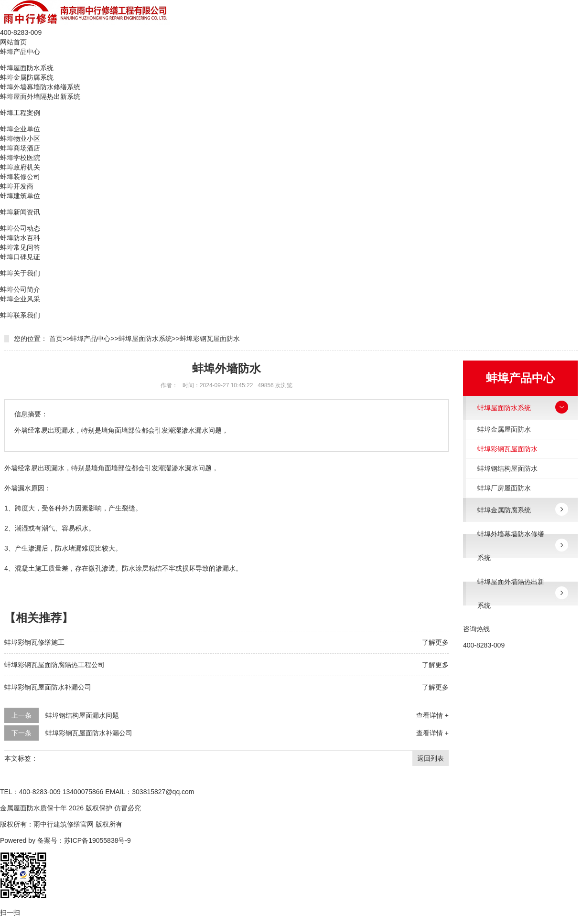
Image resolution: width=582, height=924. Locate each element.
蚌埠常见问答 (20, 247)
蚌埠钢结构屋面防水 (507, 468)
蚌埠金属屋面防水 (504, 429)
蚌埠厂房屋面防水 (504, 488)
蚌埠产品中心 (20, 52)
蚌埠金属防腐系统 (27, 77)
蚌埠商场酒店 (20, 148)
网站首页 (13, 42)
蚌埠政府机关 (20, 167)
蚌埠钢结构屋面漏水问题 (82, 715)
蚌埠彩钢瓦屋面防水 (210, 339)
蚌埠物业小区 (20, 138)
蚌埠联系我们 (20, 315)
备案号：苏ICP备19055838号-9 (84, 840)
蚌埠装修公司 (20, 177)
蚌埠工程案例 (20, 113)
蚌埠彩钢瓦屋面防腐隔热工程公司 (54, 665)
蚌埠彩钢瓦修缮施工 (34, 642)
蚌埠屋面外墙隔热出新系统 (40, 96)
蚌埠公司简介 (20, 289)
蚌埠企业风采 (20, 299)
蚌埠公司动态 (20, 228)
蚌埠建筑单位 (20, 196)
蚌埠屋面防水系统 (27, 68)
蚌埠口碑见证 (20, 257)
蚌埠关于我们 (20, 273)
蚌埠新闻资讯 (20, 212)
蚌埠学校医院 (20, 158)
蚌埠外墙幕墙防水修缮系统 (40, 87)
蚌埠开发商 (17, 186)
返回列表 (431, 758)
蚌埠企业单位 (20, 129)
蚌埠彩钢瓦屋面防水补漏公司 (48, 687)
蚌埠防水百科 (20, 238)
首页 (56, 339)
